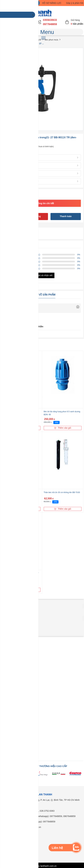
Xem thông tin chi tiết (42, 203)
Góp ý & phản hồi (75, 3)
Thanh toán (66, 216)
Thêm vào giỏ (63, 428)
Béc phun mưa (51, 40)
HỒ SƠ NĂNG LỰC (52, 3)
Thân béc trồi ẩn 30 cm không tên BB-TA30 (62, 492)
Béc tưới (37, 40)
